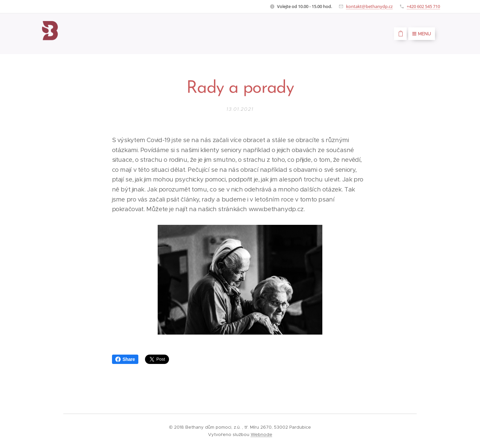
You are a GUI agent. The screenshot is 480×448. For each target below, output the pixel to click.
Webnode (261, 434)
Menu (422, 34)
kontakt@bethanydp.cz (369, 6)
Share (125, 359)
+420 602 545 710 (423, 6)
